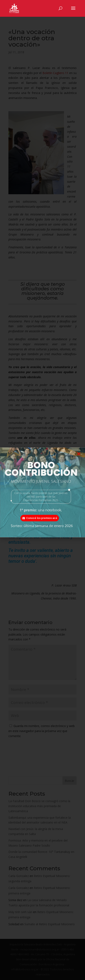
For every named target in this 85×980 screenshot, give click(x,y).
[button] (79, 457)
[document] (42, 490)
